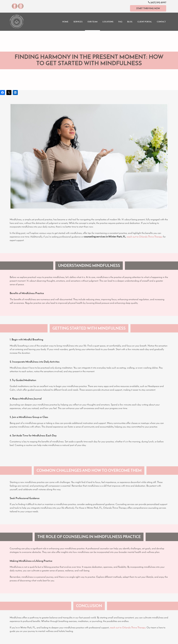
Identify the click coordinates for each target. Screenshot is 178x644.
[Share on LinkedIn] (15, 93)
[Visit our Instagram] (21, 6)
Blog (130, 22)
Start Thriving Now (148, 8)
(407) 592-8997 (157, 2)
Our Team (92, 22)
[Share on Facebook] (3, 93)
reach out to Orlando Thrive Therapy (145, 237)
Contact (161, 22)
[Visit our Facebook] (15, 6)
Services (78, 22)
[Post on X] (9, 93)
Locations (108, 22)
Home (65, 22)
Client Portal (145, 22)
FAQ (120, 22)
